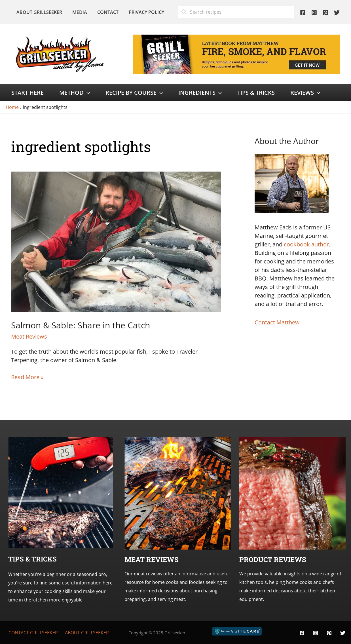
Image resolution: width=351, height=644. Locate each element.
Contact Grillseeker (33, 633)
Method (75, 93)
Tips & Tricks (256, 93)
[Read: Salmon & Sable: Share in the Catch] (116, 241)
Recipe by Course (134, 93)
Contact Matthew (277, 322)
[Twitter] (337, 12)
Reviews (305, 93)
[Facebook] (303, 12)
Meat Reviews (29, 336)
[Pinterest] (325, 12)
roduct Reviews (275, 559)
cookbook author (306, 244)
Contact (105, 12)
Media (78, 12)
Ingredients (200, 93)
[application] (87, 93)
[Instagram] (314, 12)
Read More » (27, 377)
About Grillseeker (39, 12)
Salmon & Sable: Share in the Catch (81, 325)
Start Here (28, 93)
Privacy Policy (142, 12)
